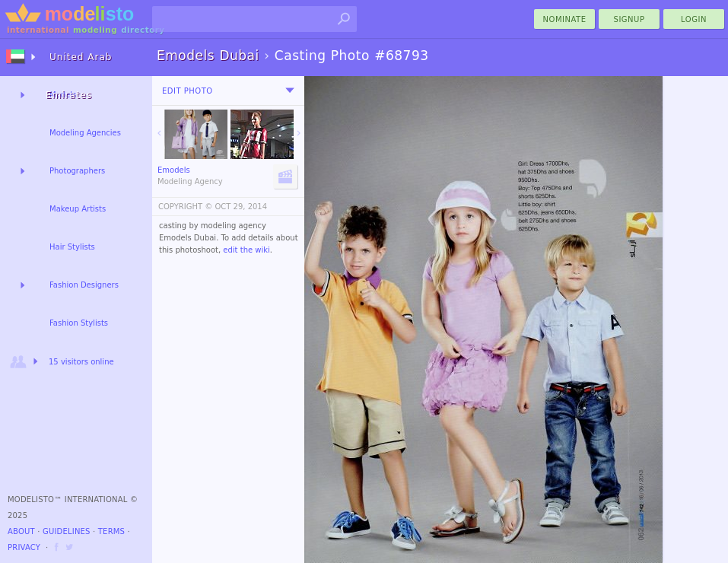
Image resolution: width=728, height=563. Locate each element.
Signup (629, 19)
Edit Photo (188, 91)
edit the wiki (246, 250)
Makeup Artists (78, 209)
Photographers (77, 171)
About (21, 531)
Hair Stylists (72, 247)
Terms (111, 531)
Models (63, 95)
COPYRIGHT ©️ (185, 207)
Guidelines (67, 531)
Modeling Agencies (85, 133)
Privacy (24, 547)
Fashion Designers (84, 285)
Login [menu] (694, 19)
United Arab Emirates (79, 64)
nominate (565, 19)
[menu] (290, 91)
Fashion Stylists (79, 323)
